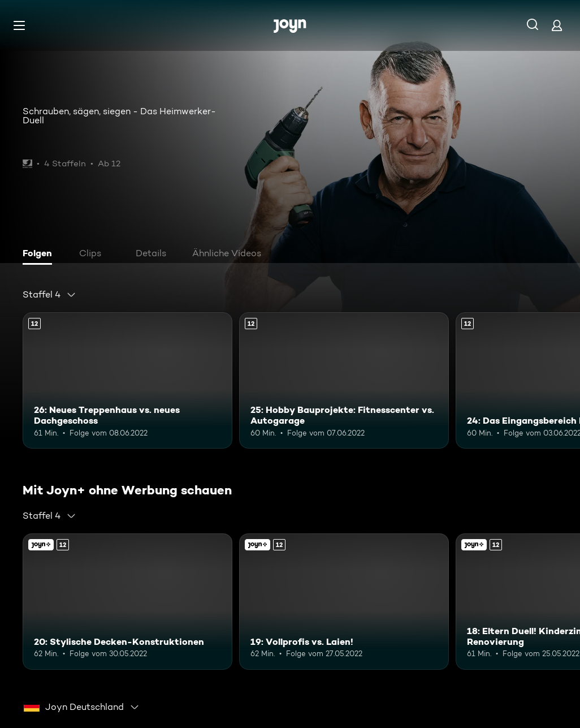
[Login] (557, 25)
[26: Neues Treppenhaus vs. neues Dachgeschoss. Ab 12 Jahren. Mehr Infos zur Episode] (127, 380)
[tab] (40, 255)
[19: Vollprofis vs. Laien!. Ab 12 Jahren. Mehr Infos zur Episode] (344, 602)
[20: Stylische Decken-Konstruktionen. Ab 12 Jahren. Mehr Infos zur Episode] (127, 602)
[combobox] (49, 295)
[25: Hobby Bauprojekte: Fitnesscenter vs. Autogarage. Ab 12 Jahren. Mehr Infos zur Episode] (344, 380)
